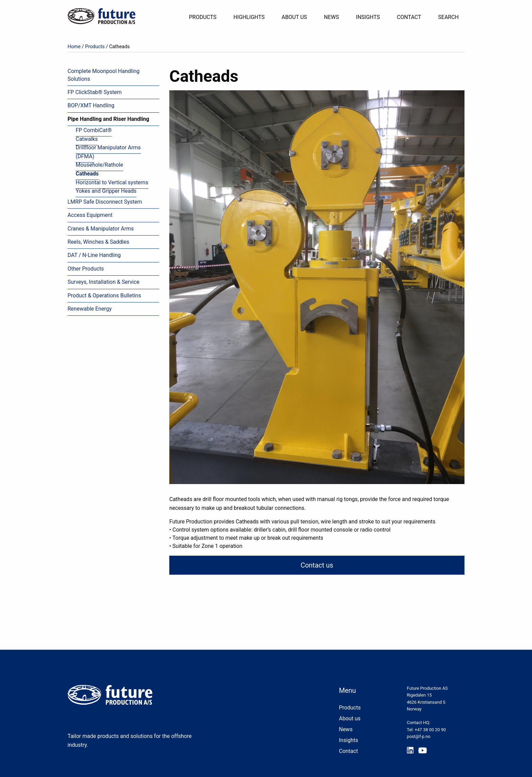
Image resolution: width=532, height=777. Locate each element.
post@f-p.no (419, 736)
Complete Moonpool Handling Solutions (103, 75)
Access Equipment (90, 215)
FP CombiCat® (94, 130)
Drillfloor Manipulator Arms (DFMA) (108, 152)
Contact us (317, 565)
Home (74, 47)
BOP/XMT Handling (91, 105)
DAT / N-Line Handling (94, 255)
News (331, 17)
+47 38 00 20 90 (430, 730)
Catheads (87, 174)
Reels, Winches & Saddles (98, 242)
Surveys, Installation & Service (103, 282)
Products (203, 17)
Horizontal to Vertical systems (112, 182)
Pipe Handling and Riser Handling (108, 119)
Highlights (249, 17)
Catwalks (87, 139)
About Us (294, 17)
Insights (368, 17)
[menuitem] (205, 17)
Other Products (86, 269)
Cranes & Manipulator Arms (101, 229)
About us (350, 718)
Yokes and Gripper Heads (106, 191)
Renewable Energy (90, 309)
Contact (409, 17)
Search (448, 17)
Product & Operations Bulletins (104, 295)
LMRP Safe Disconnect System (105, 202)
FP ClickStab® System (95, 92)
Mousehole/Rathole (99, 165)
